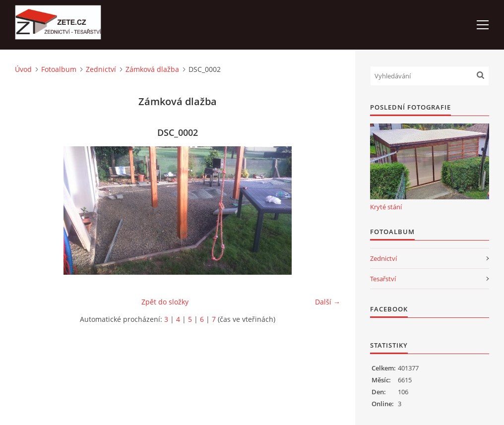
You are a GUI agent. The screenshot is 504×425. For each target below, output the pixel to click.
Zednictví (101, 69)
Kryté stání (386, 207)
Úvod (23, 69)
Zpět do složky (165, 302)
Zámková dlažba (152, 69)
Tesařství (383, 279)
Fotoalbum (59, 69)
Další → (328, 302)
